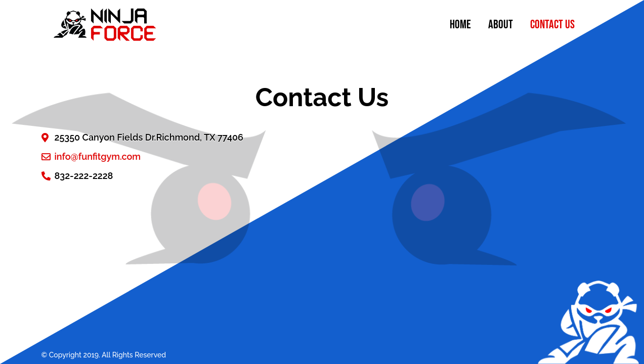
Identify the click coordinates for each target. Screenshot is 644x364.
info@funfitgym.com (98, 156)
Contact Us (552, 25)
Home (460, 25)
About (501, 25)
